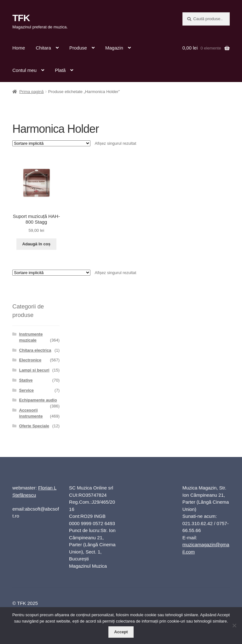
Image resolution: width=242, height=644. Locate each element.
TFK (21, 18)
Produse (78, 48)
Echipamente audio (38, 400)
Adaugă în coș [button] (36, 244)
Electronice (30, 360)
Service (27, 390)
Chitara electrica (35, 350)
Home (19, 48)
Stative (26, 380)
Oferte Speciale (34, 426)
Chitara (43, 48)
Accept (121, 632)
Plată (60, 70)
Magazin (114, 48)
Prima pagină (31, 92)
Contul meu (24, 70)
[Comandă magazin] (51, 143)
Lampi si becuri (34, 370)
